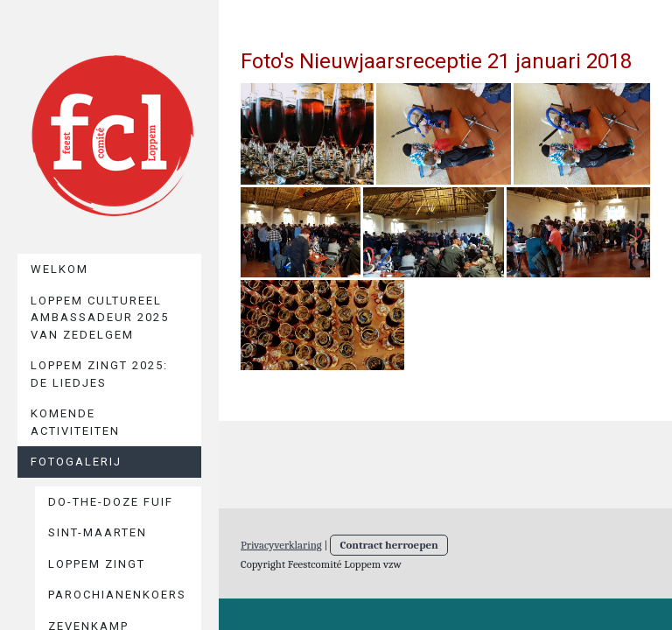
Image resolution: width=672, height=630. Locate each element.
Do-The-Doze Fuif (111, 502)
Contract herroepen (388, 545)
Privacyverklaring (281, 545)
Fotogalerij (76, 462)
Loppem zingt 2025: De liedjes (99, 374)
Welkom (59, 269)
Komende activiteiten (75, 422)
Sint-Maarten (98, 532)
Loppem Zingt (97, 564)
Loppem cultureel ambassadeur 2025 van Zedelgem (100, 318)
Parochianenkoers (117, 595)
